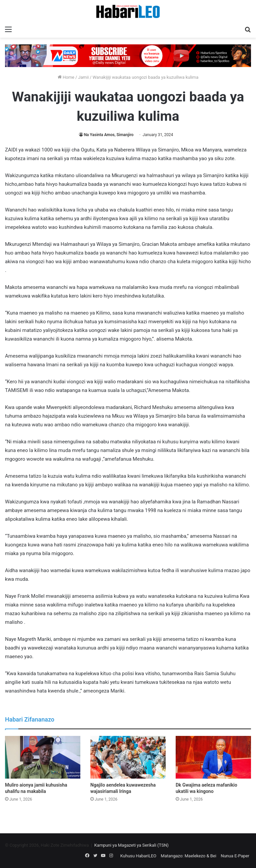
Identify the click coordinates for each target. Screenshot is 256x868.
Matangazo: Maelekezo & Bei (188, 856)
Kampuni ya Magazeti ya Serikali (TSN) (131, 845)
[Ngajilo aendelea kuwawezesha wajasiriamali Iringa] (128, 757)
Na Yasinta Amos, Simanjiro (109, 135)
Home (66, 77)
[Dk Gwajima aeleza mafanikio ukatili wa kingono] (213, 757)
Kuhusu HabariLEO (138, 856)
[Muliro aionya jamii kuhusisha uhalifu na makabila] (43, 757)
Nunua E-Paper (235, 856)
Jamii (83, 77)
